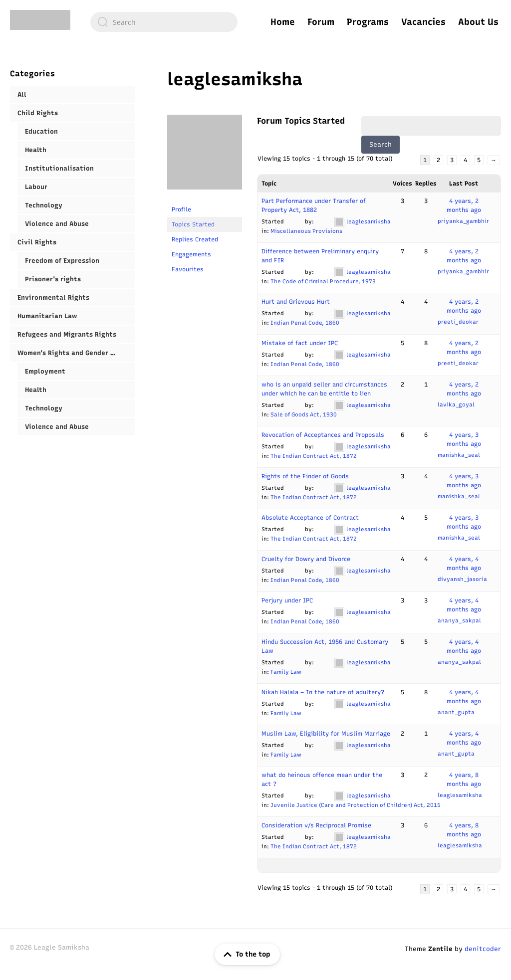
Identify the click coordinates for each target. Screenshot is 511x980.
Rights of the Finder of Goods (305, 476)
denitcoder (483, 949)
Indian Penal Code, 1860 (305, 323)
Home (283, 22)
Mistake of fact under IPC (300, 343)
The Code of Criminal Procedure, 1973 (323, 282)
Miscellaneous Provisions (306, 231)
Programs (368, 22)
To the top (245, 955)
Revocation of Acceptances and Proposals (323, 435)
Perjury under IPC (287, 600)
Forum (321, 22)
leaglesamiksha (235, 79)
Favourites (188, 269)
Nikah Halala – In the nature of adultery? (323, 692)
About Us (478, 22)
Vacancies (423, 22)
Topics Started (193, 224)
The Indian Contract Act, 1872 (314, 456)
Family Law (286, 672)
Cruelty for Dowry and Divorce (306, 559)
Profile (181, 209)
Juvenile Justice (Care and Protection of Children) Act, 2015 (356, 805)
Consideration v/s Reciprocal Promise (316, 825)
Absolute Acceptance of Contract (310, 518)
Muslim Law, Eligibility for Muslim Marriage (326, 734)
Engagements (191, 254)
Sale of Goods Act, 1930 (304, 415)
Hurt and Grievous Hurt (296, 302)
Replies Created (195, 239)
